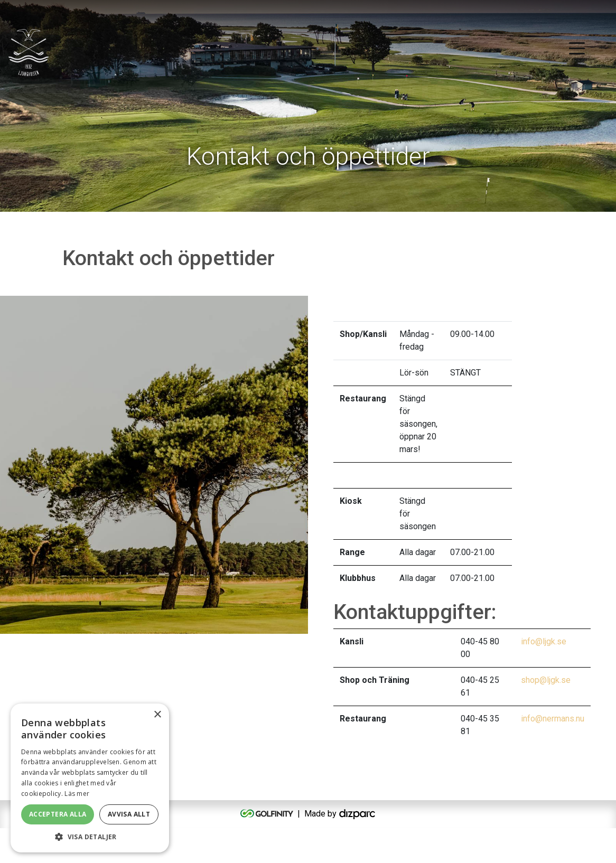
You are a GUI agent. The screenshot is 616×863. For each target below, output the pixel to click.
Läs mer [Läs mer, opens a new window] (77, 794)
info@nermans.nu (553, 753)
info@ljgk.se (544, 676)
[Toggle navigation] (577, 48)
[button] (90, 837)
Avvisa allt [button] (129, 814)
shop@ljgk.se (546, 715)
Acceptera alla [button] (58, 814)
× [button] (157, 715)
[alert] (90, 778)
